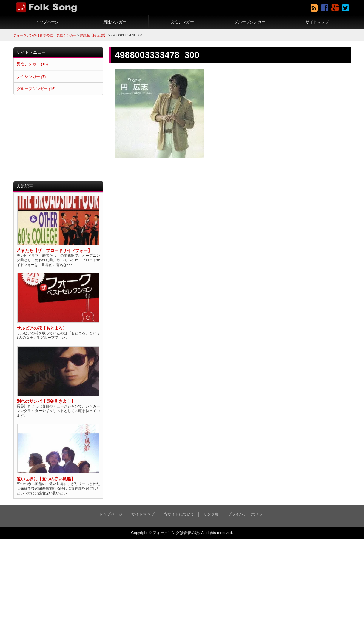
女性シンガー (182, 22)
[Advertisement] (58, 138)
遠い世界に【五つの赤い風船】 (46, 479)
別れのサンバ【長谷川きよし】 (46, 401)
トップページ (47, 22)
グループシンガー (250, 22)
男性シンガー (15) (32, 64)
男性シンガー (115, 22)
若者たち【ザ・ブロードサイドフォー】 (54, 251)
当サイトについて (179, 514)
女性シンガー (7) (31, 77)
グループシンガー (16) (36, 89)
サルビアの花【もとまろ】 (42, 328)
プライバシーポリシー (247, 514)
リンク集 (211, 514)
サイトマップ (317, 22)
